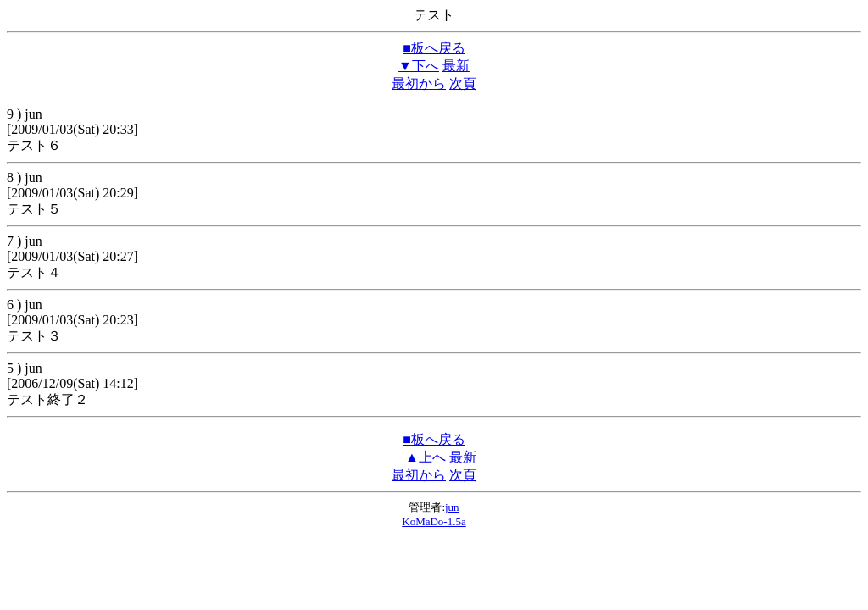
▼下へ (419, 66)
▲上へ (426, 457)
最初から (419, 83)
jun (452, 507)
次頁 (463, 83)
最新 (456, 66)
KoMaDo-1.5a (434, 521)
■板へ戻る (434, 48)
